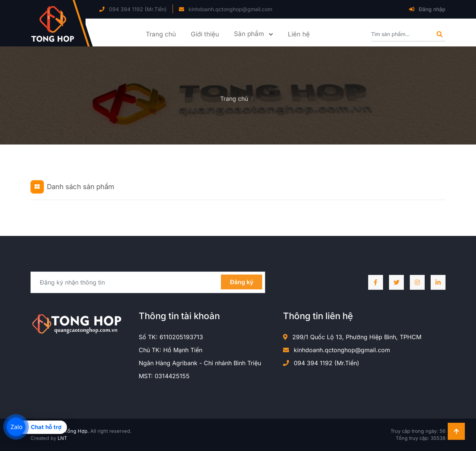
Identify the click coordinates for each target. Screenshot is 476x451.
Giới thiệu (205, 34)
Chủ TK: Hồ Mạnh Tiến (171, 350)
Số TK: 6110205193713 (171, 337)
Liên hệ (299, 34)
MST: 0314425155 (164, 376)
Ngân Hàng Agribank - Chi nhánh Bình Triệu (200, 363)
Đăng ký (242, 282)
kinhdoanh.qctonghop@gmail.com (226, 9)
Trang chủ (161, 34)
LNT (62, 438)
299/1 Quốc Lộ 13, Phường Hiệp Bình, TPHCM (352, 337)
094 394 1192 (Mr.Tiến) (133, 9)
